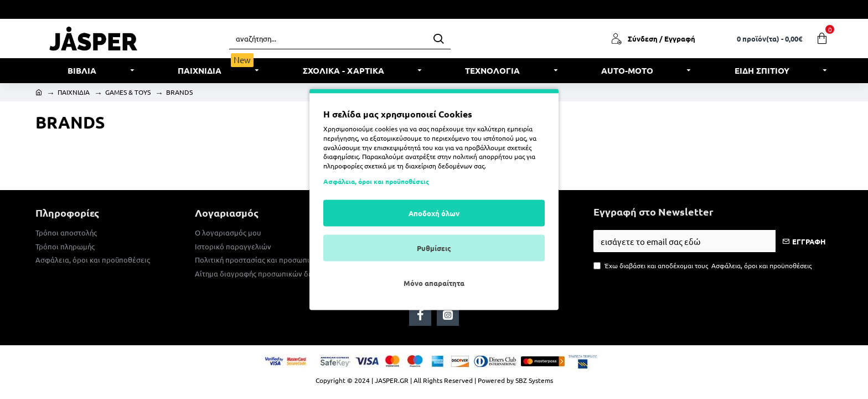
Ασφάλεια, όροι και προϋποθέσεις (376, 181)
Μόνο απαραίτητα (434, 282)
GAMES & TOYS (128, 92)
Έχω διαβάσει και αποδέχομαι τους (703, 265)
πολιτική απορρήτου (483, 156)
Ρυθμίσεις (434, 247)
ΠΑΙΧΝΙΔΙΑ (74, 92)
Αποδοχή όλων (434, 213)
